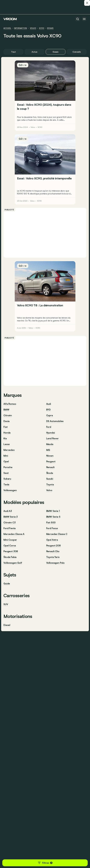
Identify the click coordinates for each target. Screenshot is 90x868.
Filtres (45, 863)
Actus (34, 52)
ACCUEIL (7, 28)
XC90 (42, 28)
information (20, 28)
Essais (50, 28)
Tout (13, 52)
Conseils (77, 52)
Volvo (33, 28)
